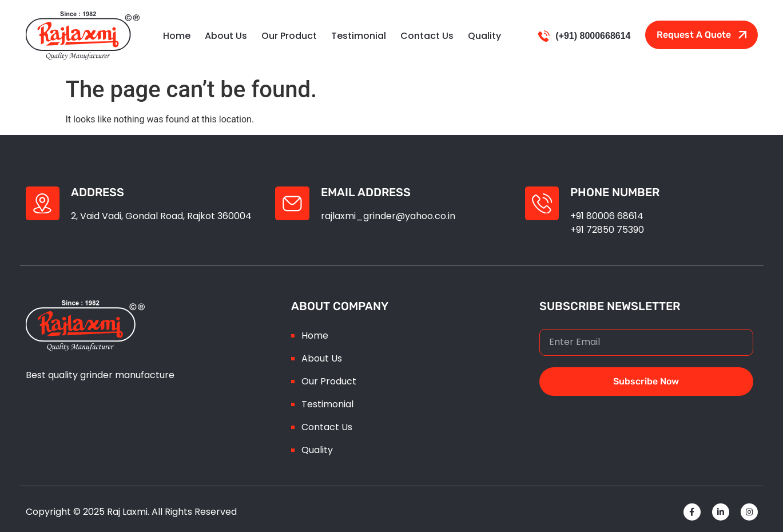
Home (177, 36)
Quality (484, 36)
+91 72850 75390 (608, 230)
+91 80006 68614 (607, 216)
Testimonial (327, 404)
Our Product (289, 36)
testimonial (359, 36)
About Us (226, 36)
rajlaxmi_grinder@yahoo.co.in (388, 216)
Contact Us (427, 36)
